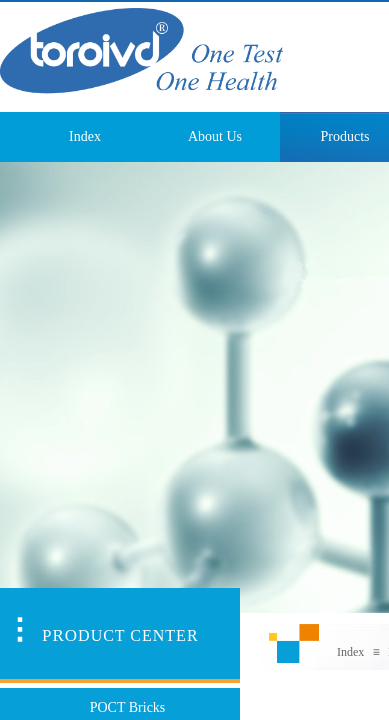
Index (85, 136)
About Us (215, 136)
